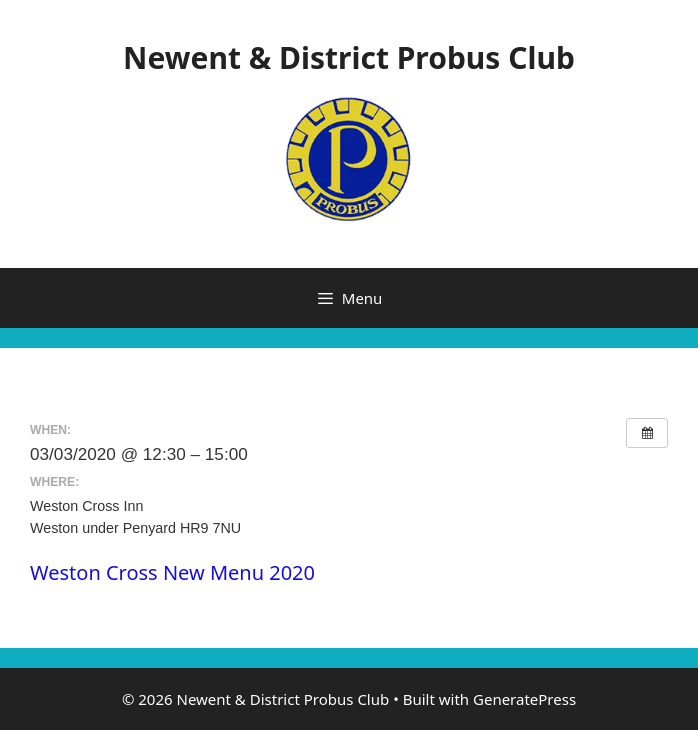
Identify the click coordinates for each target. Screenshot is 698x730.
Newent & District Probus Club (349, 57)
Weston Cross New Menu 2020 (172, 572)
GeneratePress (524, 699)
